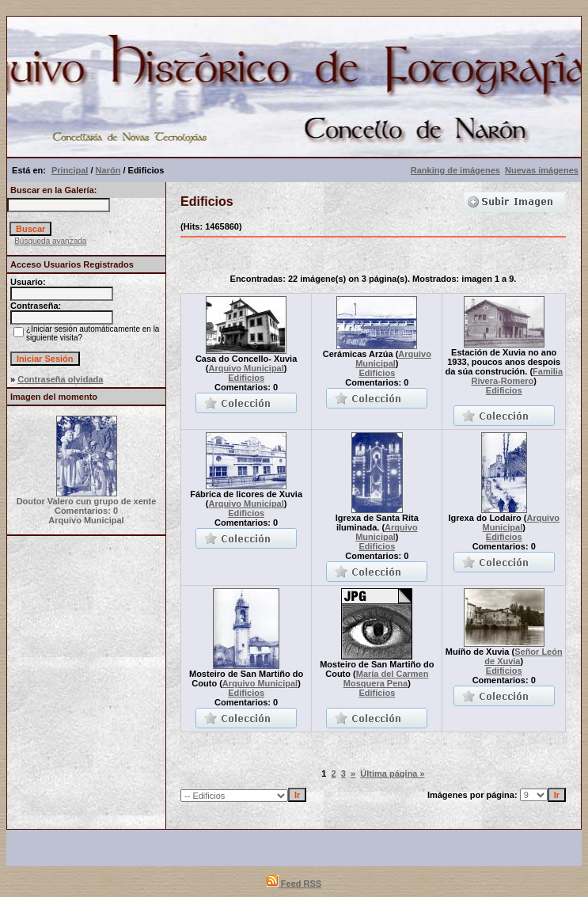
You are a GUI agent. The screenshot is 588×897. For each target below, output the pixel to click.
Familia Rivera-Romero (517, 376)
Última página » (392, 773)
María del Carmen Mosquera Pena (386, 678)
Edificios (246, 378)
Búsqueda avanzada (50, 241)
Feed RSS (294, 884)
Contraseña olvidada (60, 379)
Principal (70, 170)
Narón (108, 170)
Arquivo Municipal (246, 368)
